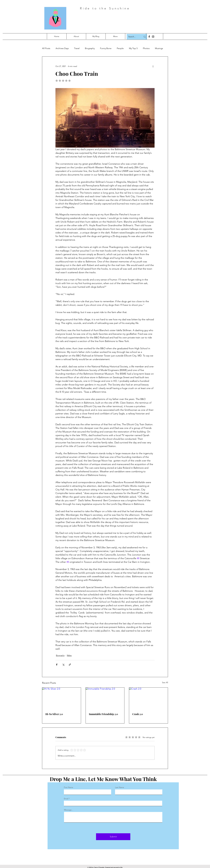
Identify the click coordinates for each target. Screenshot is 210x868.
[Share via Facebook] (57, 665)
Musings (159, 48)
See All (165, 682)
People (120, 48)
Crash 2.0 (138, 714)
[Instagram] (153, 37)
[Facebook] (149, 37)
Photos (146, 48)
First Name (69, 787)
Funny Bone (106, 48)
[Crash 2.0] (148, 698)
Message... (69, 810)
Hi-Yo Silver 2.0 (54, 714)
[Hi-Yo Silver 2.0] (62, 698)
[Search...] (133, 37)
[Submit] (113, 837)
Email (66, 799)
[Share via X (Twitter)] (63, 665)
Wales (69, 655)
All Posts (46, 48)
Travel (77, 48)
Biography (90, 48)
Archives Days (62, 48)
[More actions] (153, 66)
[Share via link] (70, 665)
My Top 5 (133, 48)
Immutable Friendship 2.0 (103, 714)
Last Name (120, 787)
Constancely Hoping (115, 20)
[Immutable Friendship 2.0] (105, 698)
